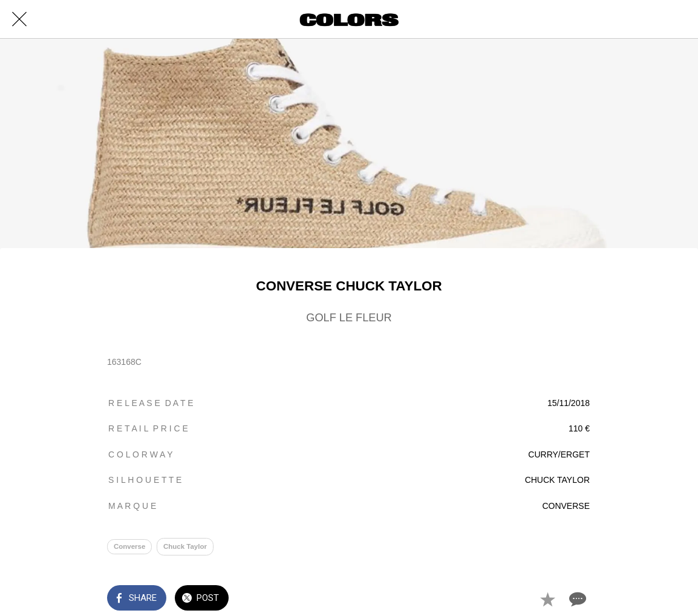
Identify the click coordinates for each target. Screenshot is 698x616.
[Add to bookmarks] (547, 599)
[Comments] (576, 599)
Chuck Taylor (185, 546)
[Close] (19, 19)
